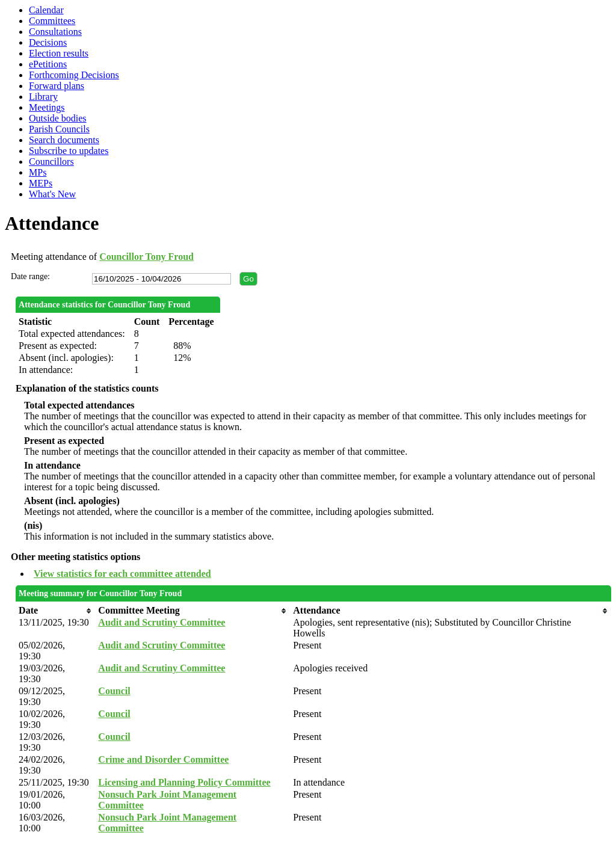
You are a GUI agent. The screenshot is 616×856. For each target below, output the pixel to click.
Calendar (46, 10)
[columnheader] (55, 611)
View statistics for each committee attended (122, 574)
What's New (52, 194)
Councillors (51, 162)
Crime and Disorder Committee (163, 759)
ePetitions (48, 64)
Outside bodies (58, 118)
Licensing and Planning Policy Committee (184, 782)
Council (114, 691)
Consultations (55, 32)
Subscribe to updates (69, 151)
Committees (52, 21)
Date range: (30, 276)
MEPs (41, 183)
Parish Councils (59, 129)
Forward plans (57, 86)
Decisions (48, 42)
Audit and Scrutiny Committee (162, 622)
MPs (38, 172)
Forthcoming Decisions (74, 75)
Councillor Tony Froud (146, 257)
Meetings (47, 107)
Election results (59, 53)
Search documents (64, 140)
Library (43, 97)
